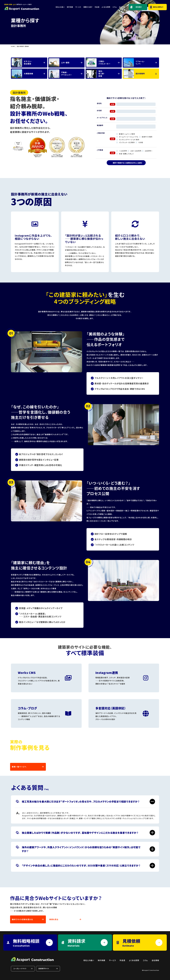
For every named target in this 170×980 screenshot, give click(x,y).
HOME (13, 46)
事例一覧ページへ (19, 767)
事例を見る (54, 919)
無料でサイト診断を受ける (22, 919)
